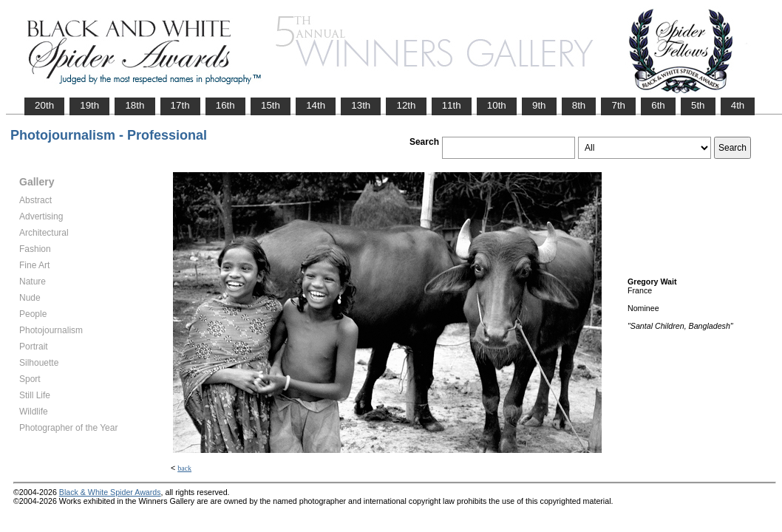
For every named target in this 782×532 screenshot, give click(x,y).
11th (452, 105)
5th (698, 105)
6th (658, 105)
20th (44, 105)
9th (539, 105)
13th (361, 105)
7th (618, 105)
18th (135, 105)
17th (180, 105)
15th (271, 105)
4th (738, 105)
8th (579, 105)
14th (316, 105)
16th (225, 105)
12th (406, 105)
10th (497, 105)
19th (89, 105)
